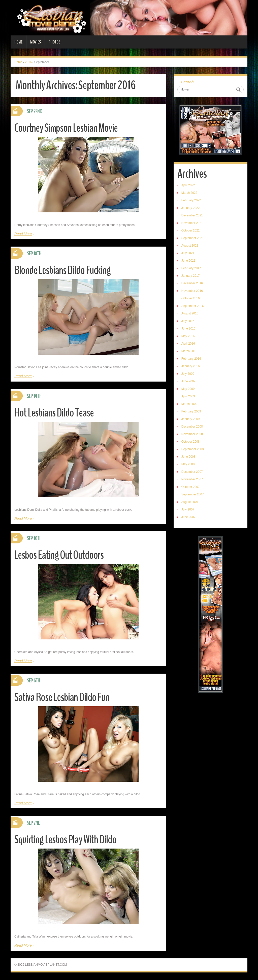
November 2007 (192, 479)
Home (18, 42)
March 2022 (189, 193)
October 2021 (191, 230)
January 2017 (191, 276)
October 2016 (191, 298)
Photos (54, 42)
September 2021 (193, 238)
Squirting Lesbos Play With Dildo (65, 840)
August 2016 (190, 313)
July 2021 (188, 253)
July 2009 (188, 374)
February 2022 (191, 200)
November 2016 (192, 291)
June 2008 (188, 457)
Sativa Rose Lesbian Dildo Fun (62, 697)
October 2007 (191, 487)
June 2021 (188, 261)
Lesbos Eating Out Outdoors (59, 555)
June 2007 (188, 517)
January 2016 (191, 366)
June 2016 (188, 329)
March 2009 (189, 404)
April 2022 (188, 185)
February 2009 (191, 411)
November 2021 (192, 223)
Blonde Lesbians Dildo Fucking (62, 270)
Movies (36, 42)
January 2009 (191, 419)
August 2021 (190, 246)
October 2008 (191, 442)
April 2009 (188, 396)
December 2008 (192, 427)
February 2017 (191, 268)
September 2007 (193, 494)
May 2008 (188, 464)
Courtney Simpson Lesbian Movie (66, 128)
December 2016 (192, 283)
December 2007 (192, 472)
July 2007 (188, 509)
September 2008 (193, 449)
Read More (23, 234)
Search (187, 82)
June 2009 (188, 381)
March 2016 (189, 351)
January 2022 (191, 208)
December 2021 (192, 215)
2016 (28, 62)
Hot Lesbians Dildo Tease (54, 413)
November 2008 (192, 434)
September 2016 (193, 306)
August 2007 (190, 502)
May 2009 (188, 389)
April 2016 (188, 344)
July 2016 (188, 321)
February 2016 (191, 359)
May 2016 (188, 336)
